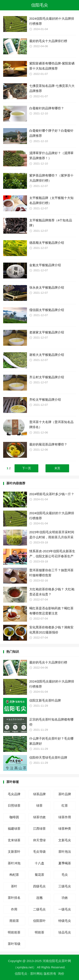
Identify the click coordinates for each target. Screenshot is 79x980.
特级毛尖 (65, 921)
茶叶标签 (13, 782)
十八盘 (39, 863)
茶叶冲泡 (14, 863)
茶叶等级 (14, 944)
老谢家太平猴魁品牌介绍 (47, 332)
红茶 (65, 805)
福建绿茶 (14, 829)
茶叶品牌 (65, 794)
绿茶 (39, 805)
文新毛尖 (65, 840)
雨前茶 (14, 921)
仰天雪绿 (39, 840)
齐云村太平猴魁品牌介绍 (47, 377)
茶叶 (14, 886)
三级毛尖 (65, 886)
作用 (14, 909)
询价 (61, 974)
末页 (57, 468)
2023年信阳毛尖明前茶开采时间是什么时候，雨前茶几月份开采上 (52, 537)
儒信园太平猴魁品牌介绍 (47, 310)
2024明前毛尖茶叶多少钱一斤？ (52, 494)
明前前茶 (14, 932)
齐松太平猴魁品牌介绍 (45, 400)
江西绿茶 (39, 829)
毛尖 (65, 875)
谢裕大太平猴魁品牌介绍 (47, 355)
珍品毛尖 (65, 932)
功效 (65, 898)
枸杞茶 (14, 875)
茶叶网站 (36, 974)
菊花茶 (39, 875)
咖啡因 (14, 817)
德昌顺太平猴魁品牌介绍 (47, 243)
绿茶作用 (65, 817)
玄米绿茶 (14, 840)
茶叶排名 (14, 898)
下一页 (27, 468)
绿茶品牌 (39, 794)
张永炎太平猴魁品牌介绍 (47, 287)
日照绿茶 (14, 805)
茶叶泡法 (65, 852)
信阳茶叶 (39, 921)
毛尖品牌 (14, 794)
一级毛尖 (65, 909)
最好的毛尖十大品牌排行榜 (48, 41)
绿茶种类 (65, 829)
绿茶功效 (39, 817)
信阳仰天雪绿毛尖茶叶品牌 (48, 757)
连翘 (39, 898)
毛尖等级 (39, 852)
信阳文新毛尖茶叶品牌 (45, 700)
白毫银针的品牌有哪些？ (47, 108)
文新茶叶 (14, 852)
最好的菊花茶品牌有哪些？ (48, 444)
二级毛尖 (39, 909)
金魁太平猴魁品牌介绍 (45, 265)
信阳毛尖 (40, 5)
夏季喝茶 (65, 863)
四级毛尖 (39, 886)
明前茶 (39, 932)
